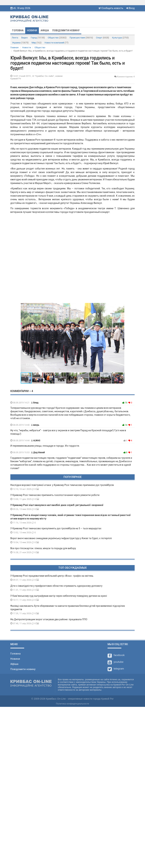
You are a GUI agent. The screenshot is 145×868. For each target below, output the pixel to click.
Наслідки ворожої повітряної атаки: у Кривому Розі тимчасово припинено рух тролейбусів (62, 485)
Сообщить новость (111, 8)
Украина (20, 43)
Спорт (102, 38)
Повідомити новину (66, 30)
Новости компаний (56, 43)
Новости (26, 47)
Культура (120, 38)
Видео (24, 38)
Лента (15, 38)
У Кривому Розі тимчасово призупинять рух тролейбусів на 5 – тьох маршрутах (56, 528)
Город (38, 38)
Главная (14, 47)
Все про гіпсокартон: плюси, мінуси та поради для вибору (43, 548)
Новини (32, 30)
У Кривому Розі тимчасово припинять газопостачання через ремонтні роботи (55, 495)
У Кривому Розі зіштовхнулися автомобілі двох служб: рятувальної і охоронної (57, 505)
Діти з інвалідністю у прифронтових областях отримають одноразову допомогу (56, 586)
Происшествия (81, 38)
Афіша (45, 30)
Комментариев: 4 (124, 77)
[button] (121, 338)
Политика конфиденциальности (72, 704)
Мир (37, 43)
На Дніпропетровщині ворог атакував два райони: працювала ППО (49, 619)
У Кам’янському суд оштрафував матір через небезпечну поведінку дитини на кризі (59, 596)
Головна (18, 30)
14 (125, 425)
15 (125, 403)
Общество (57, 38)
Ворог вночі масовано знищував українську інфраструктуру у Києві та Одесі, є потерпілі (61, 538)
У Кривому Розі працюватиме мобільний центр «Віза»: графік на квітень (52, 576)
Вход (130, 8)
